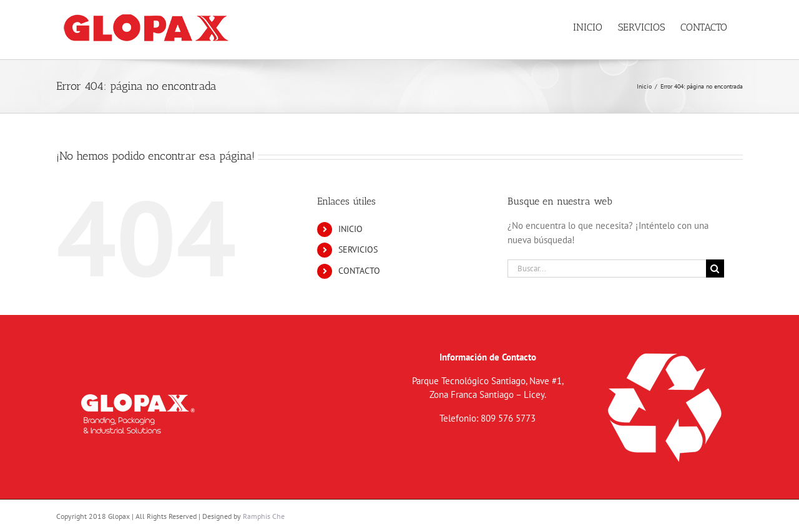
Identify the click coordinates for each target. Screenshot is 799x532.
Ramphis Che (264, 516)
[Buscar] (715, 268)
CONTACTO (359, 271)
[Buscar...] (607, 268)
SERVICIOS (358, 249)
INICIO (350, 229)
